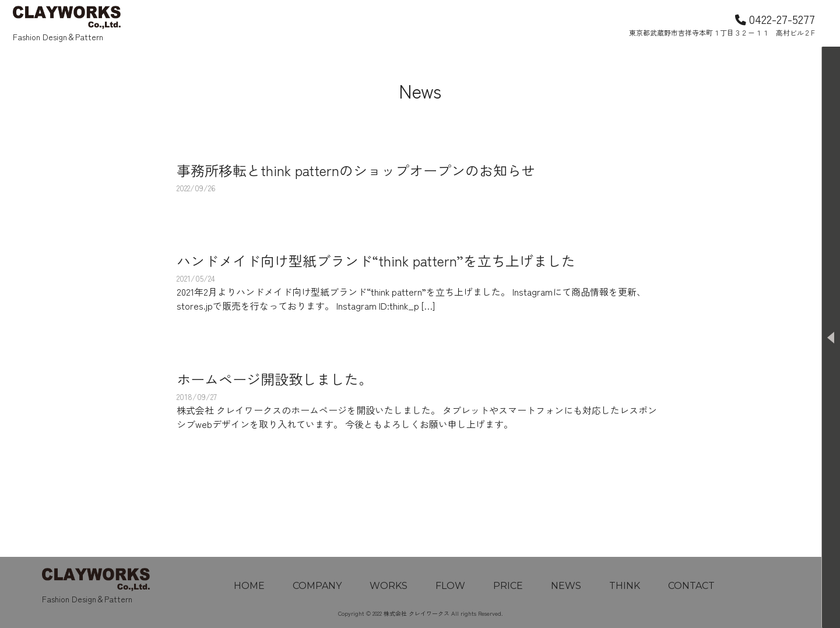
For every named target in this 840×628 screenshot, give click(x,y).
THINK (625, 586)
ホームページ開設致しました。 (275, 379)
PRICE (508, 586)
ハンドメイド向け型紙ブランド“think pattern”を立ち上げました (376, 260)
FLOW (450, 586)
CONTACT (691, 586)
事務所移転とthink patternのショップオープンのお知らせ (356, 170)
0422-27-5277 (775, 19)
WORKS (389, 586)
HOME (249, 586)
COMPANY (317, 586)
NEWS (566, 586)
